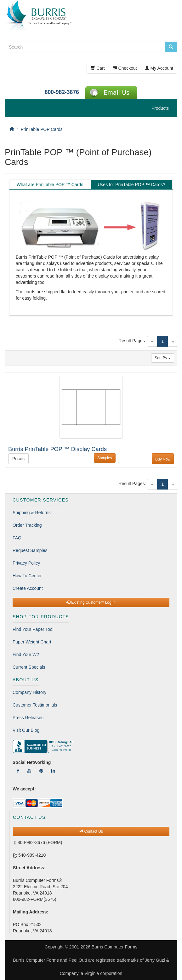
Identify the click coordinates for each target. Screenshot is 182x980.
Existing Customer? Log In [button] (91, 602)
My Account (159, 68)
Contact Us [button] (91, 831)
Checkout (125, 68)
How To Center (27, 576)
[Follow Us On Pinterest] (41, 771)
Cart (98, 68)
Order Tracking (27, 525)
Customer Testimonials (35, 705)
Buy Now (163, 459)
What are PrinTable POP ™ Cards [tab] (50, 185)
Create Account (28, 588)
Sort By (163, 358)
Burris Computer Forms (114, 947)
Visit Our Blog (26, 730)
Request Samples (30, 550)
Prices (18, 459)
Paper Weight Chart (32, 642)
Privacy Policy (26, 563)
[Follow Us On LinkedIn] (53, 771)
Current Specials (29, 667)
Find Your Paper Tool (33, 629)
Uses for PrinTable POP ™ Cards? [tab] (131, 185)
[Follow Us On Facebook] (18, 771)
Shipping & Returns (32, 513)
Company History (29, 692)
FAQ (17, 538)
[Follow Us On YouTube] (29, 771)
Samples (105, 458)
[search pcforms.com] (171, 47)
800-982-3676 (62, 92)
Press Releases (28, 718)
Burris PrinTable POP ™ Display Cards (57, 449)
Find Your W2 (26, 654)
